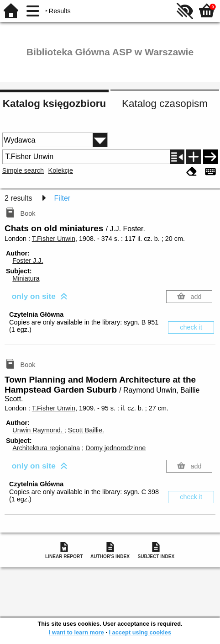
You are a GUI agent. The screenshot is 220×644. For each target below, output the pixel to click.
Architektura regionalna (46, 448)
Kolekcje (61, 170)
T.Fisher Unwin (54, 239)
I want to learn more (76, 632)
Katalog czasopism (165, 104)
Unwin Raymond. (38, 430)
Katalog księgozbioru (54, 104)
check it (191, 327)
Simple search (23, 170)
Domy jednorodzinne (115, 448)
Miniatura (26, 278)
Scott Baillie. (86, 430)
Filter (63, 198)
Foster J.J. (28, 261)
